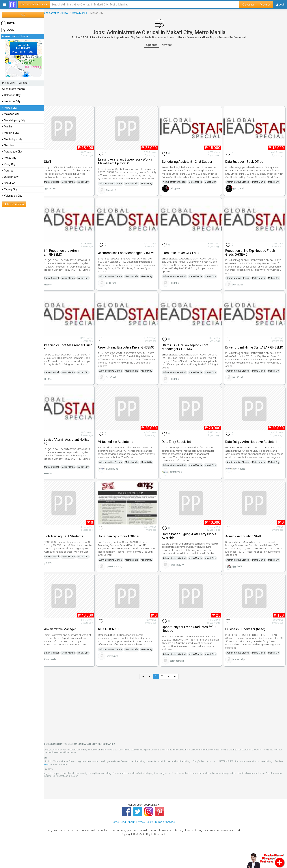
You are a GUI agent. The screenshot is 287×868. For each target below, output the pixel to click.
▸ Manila (7, 127)
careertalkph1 (183, 681)
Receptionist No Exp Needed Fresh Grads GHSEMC (253, 256)
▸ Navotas (8, 145)
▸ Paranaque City (12, 152)
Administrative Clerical (68, 13)
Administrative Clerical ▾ (34, 4)
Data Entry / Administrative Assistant (255, 451)
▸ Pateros (8, 171)
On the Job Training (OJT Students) (72, 548)
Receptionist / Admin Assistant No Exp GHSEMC (72, 450)
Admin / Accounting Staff (247, 548)
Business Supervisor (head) (249, 645)
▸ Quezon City (10, 177)
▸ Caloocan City (11, 95)
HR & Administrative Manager (68, 645)
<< (150, 697)
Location (248, 5)
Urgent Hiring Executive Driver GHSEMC (129, 353)
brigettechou (62, 194)
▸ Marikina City (11, 133)
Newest (173, 45)
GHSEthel (60, 293)
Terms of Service (72, 785)
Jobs (49, 13)
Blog (123, 843)
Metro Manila (92, 13)
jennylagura (122, 676)
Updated (158, 45)
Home (115, 843)
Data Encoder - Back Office (248, 159)
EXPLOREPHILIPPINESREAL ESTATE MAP (23, 48)
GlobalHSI (121, 196)
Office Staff (56, 159)
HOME (8, 23)
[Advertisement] (165, 77)
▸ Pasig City (9, 164)
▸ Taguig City (10, 190)
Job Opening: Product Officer (129, 548)
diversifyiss (122, 482)
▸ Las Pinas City (11, 101)
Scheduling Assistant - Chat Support (194, 159)
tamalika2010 (183, 584)
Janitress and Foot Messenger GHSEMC (130, 256)
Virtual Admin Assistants (126, 451)
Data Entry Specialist (183, 451)
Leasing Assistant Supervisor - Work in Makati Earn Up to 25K (134, 159)
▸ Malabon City (11, 114)
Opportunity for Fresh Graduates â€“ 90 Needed (194, 644)
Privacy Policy (145, 843)
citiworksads (62, 680)
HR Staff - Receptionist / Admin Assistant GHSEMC (70, 256)
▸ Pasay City (9, 158)
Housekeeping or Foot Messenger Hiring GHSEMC (72, 353)
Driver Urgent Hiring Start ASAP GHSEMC (251, 353)
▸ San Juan (9, 183)
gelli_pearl (181, 194)
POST (23, 15)
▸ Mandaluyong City (14, 120)
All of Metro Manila (13, 89)
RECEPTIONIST (119, 645)
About (131, 843)
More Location (14, 204)
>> (181, 697)
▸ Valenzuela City (12, 196)
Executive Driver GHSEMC (187, 256)
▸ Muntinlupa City (12, 139)
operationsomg (124, 583)
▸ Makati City (10, 108)
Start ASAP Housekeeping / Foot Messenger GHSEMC (191, 353)
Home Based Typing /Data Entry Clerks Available (195, 547)
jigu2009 (60, 583)
